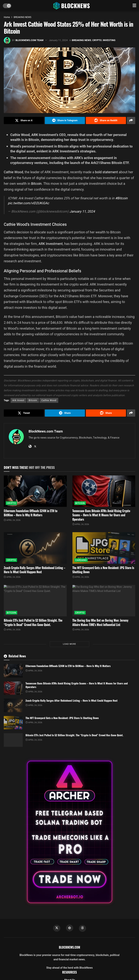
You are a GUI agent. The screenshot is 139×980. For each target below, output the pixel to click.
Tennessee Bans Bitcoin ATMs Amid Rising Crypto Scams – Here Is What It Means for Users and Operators (101, 515)
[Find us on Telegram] (70, 928)
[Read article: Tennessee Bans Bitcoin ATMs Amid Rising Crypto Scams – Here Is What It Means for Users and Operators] (104, 491)
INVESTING (109, 40)
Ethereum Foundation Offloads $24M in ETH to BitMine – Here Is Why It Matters (31, 513)
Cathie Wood (13, 172)
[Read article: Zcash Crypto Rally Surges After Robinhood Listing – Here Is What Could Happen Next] (35, 548)
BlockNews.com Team (30, 40)
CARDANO (81, 560)
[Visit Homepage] (72, 6)
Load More (69, 644)
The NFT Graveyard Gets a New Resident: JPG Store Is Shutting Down (103, 570)
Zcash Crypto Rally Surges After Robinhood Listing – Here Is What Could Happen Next (35, 570)
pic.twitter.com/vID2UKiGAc (29, 203)
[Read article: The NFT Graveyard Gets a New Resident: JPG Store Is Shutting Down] (104, 548)
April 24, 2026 (12, 520)
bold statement (106, 172)
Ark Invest (18, 400)
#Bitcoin (121, 198)
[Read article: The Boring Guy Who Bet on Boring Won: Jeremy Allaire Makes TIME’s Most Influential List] (104, 601)
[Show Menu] (134, 6)
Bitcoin (36, 184)
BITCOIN (80, 503)
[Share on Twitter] (24, 120)
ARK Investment (51, 244)
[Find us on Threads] (82, 928)
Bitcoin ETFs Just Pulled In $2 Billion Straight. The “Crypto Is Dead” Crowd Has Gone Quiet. (33, 622)
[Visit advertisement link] (69, 832)
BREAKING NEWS (22, 17)
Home (7, 17)
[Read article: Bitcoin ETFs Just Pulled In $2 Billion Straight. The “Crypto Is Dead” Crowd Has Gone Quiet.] (35, 601)
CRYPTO (97, 40)
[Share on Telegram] (65, 120)
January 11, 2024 (58, 40)
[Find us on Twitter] (57, 928)
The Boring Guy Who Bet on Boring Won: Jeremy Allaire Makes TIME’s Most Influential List (100, 622)
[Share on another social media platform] (131, 120)
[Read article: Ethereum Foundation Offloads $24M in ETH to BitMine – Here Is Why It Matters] (35, 491)
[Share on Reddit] (106, 120)
